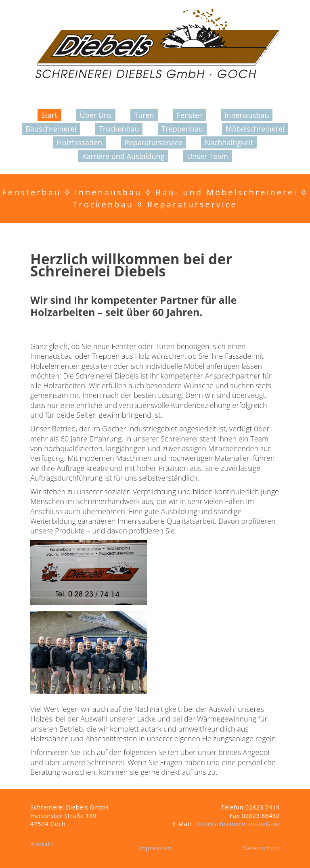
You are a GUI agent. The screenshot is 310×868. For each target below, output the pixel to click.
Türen (144, 115)
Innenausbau (247, 115)
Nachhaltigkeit (229, 142)
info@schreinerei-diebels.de (238, 824)
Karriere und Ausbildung (123, 156)
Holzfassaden (80, 142)
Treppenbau (182, 129)
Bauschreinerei (51, 129)
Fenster (190, 115)
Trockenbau (119, 129)
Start (49, 115)
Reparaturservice (154, 142)
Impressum (155, 848)
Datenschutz (261, 848)
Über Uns (96, 115)
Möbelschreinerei (255, 129)
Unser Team (207, 156)
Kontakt (42, 844)
